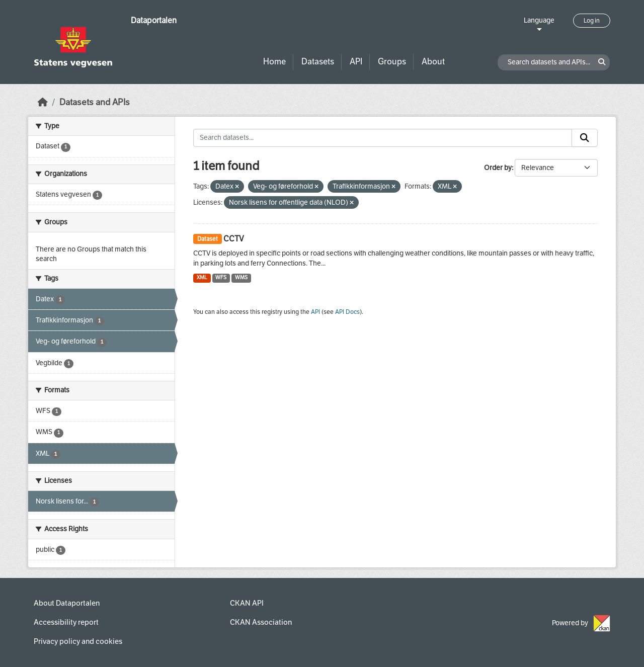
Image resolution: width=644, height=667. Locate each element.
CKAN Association (261, 622)
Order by (498, 168)
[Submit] (585, 138)
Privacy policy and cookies (78, 641)
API (356, 62)
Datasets (318, 62)
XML (202, 277)
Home (274, 62)
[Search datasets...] (383, 138)
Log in (592, 21)
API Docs (347, 312)
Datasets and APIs (95, 102)
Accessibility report (66, 622)
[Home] (43, 102)
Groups (392, 62)
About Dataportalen (67, 603)
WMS (241, 277)
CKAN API (247, 603)
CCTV (234, 239)
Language (539, 20)
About (433, 62)
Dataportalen (154, 20)
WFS (221, 277)
